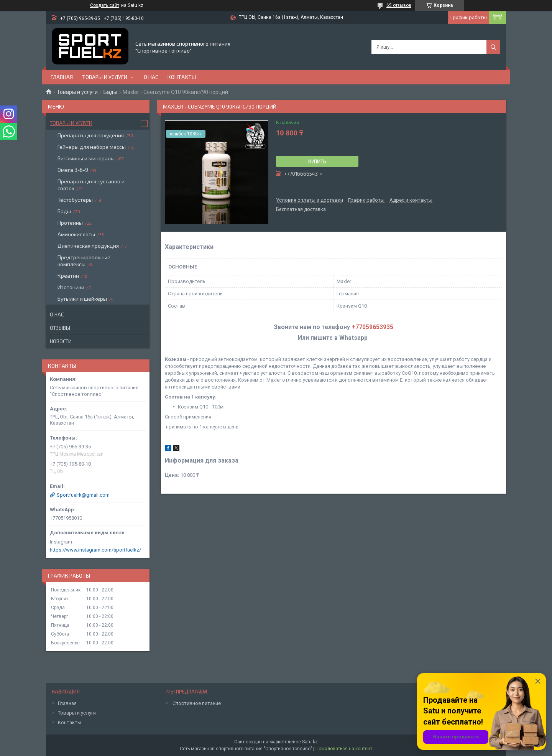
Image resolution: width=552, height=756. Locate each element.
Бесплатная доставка (301, 209)
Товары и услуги (105, 77)
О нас (151, 77)
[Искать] (493, 47)
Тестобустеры (75, 200)
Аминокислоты (76, 234)
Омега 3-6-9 (73, 170)
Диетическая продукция (88, 246)
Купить (317, 161)
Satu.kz (310, 742)
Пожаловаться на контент (344, 749)
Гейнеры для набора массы (92, 147)
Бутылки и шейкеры (82, 299)
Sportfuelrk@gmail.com (83, 495)
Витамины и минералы (86, 158)
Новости (61, 341)
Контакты (182, 77)
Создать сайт (105, 5)
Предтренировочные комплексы (84, 261)
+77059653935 (372, 327)
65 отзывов (399, 5)
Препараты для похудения (91, 135)
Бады (110, 92)
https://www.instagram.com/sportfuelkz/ (95, 550)
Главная (62, 77)
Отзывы (60, 328)
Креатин (68, 276)
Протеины (70, 223)
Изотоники (71, 287)
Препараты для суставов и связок (91, 185)
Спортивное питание (197, 703)
